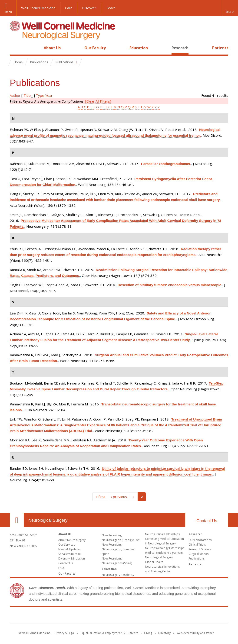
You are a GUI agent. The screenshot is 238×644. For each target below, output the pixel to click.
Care (69, 8)
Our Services (67, 545)
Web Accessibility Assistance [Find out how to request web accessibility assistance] (195, 633)
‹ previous (119, 497)
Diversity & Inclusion (72, 558)
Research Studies (200, 549)
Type (40, 95)
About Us (52, 48)
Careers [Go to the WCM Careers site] (133, 633)
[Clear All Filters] (98, 101)
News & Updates (69, 549)
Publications (197, 558)
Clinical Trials (197, 545)
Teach (111, 8)
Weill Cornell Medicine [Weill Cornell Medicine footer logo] (119, 616)
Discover (89, 8)
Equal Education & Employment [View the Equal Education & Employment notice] (101, 633)
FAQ (61, 568)
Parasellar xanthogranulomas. (166, 164)
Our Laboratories (200, 540)
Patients (220, 48)
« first (100, 497)
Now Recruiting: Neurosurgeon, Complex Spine (118, 549)
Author (15, 95)
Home (15, 48)
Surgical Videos (198, 554)
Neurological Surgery (48, 520)
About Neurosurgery (72, 540)
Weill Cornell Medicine (38, 8)
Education (139, 48)
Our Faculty (95, 48)
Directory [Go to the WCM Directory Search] (164, 633)
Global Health (154, 562)
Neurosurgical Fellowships (162, 534)
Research (180, 48)
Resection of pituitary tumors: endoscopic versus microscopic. (170, 285)
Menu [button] (8, 12)
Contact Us (207, 521)
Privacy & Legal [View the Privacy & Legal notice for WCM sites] (65, 633)
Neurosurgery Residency (118, 575)
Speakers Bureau (69, 554)
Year (49, 95)
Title (27, 95)
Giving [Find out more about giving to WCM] (148, 633)
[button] (230, 8)
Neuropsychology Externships (165, 548)
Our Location (17, 520)
